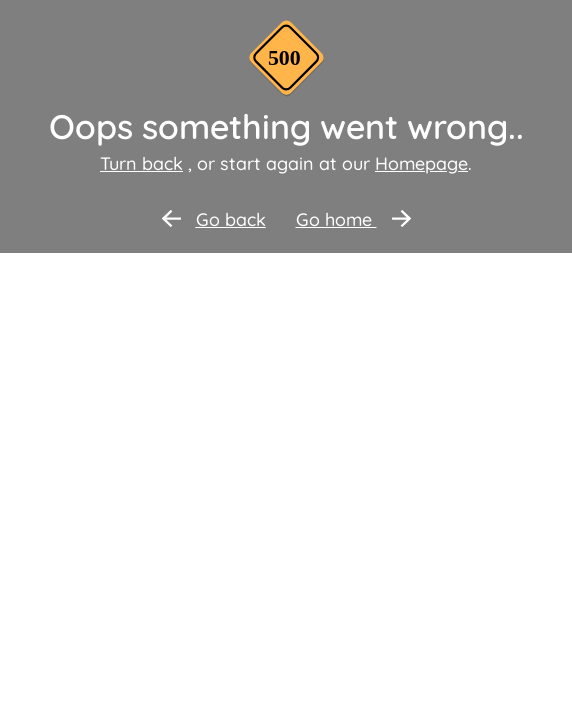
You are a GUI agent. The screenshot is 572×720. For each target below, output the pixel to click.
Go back (214, 219)
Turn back (141, 163)
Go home (353, 219)
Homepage (421, 163)
